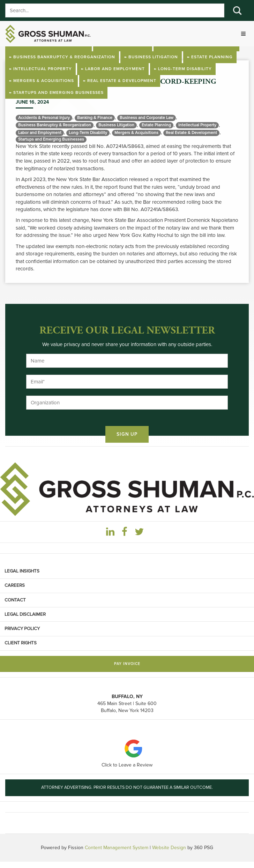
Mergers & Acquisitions (136, 133)
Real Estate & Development (191, 133)
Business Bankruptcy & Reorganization (55, 125)
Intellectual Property (197, 125)
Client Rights (21, 643)
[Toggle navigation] (243, 34)
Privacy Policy (22, 629)
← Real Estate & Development (120, 81)
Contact (15, 600)
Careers (15, 585)
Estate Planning (156, 125)
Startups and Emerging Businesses (51, 139)
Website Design (169, 848)
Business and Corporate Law (147, 118)
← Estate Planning (210, 57)
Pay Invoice (127, 664)
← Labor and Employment (113, 69)
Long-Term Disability (88, 133)
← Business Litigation (151, 57)
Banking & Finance (95, 118)
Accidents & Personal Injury (44, 118)
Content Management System (117, 848)
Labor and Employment (40, 133)
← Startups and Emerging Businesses (56, 93)
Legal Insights (22, 571)
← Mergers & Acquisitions (42, 81)
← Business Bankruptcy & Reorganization (62, 57)
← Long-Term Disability (183, 69)
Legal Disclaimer (25, 614)
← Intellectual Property (40, 69)
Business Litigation (116, 125)
